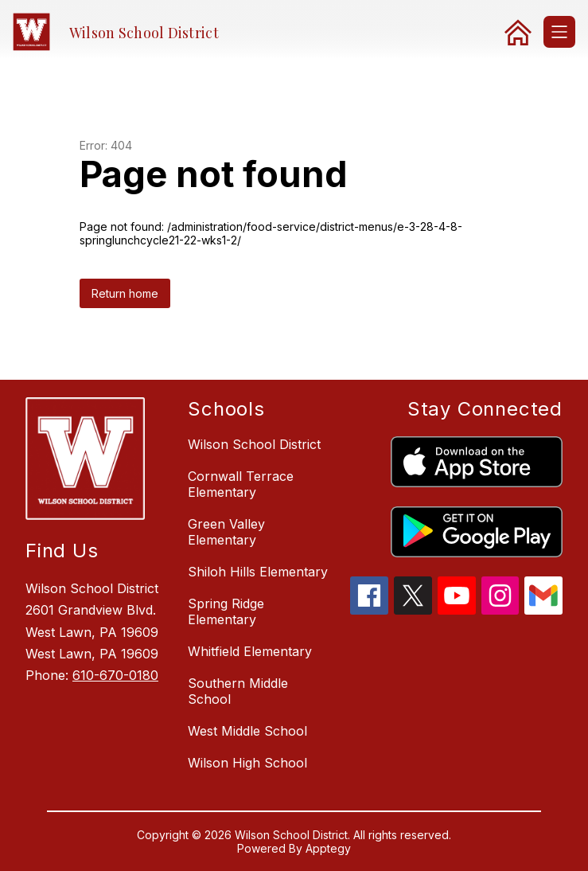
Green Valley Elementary (226, 532)
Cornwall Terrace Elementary (241, 484)
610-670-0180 (115, 675)
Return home (125, 293)
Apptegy (328, 848)
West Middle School (247, 731)
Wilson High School (247, 763)
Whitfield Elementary (250, 651)
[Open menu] (559, 32)
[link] (518, 32)
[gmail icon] (543, 610)
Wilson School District (254, 444)
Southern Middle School (238, 691)
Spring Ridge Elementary (226, 611)
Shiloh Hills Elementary (258, 572)
